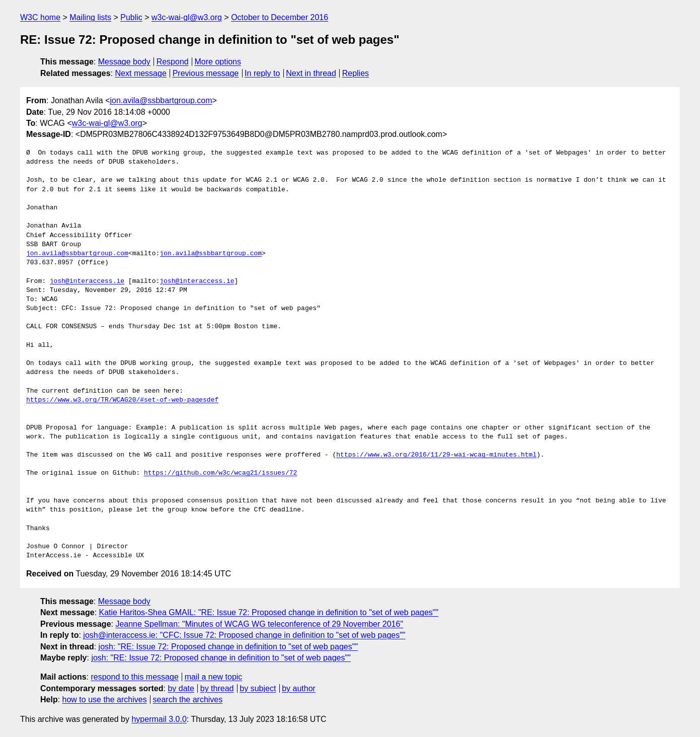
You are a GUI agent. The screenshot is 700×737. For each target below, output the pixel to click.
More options (218, 62)
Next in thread (311, 73)
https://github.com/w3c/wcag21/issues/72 (220, 473)
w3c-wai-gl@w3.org (187, 17)
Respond (173, 62)
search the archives (188, 699)
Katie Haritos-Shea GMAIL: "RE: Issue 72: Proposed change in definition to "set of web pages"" (269, 612)
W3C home (40, 17)
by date (181, 688)
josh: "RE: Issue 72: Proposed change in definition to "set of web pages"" (228, 647)
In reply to (262, 73)
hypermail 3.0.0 (159, 719)
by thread (217, 688)
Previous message (206, 73)
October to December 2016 (280, 17)
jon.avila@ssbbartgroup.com (161, 100)
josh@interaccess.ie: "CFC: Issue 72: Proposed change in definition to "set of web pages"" (244, 635)
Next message (141, 73)
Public (131, 17)
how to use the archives (105, 699)
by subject (258, 688)
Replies (356, 73)
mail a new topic (214, 677)
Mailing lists (90, 17)
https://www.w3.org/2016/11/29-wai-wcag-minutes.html (436, 455)
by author (299, 688)
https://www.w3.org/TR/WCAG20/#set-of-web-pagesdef (122, 400)
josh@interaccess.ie (87, 281)
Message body (124, 62)
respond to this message (134, 677)
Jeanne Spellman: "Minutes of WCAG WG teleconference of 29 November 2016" (259, 624)
